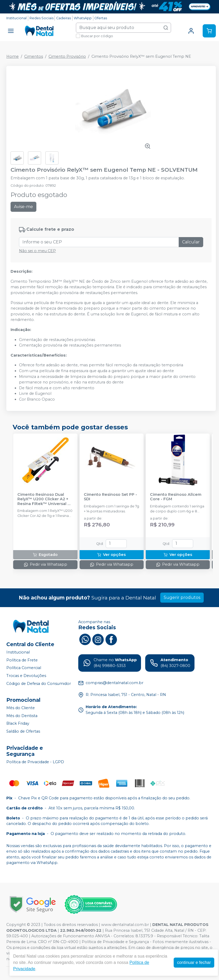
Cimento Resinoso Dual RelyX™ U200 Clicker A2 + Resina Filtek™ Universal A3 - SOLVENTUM (45, 499)
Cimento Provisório (67, 56)
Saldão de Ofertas (23, 731)
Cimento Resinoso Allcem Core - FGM (176, 497)
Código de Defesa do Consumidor (39, 684)
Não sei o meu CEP (37, 251)
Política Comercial (24, 668)
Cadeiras (64, 18)
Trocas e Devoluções (26, 676)
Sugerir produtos (182, 597)
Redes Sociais (42, 18)
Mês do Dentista (22, 716)
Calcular (191, 242)
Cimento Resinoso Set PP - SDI (110, 497)
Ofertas (101, 18)
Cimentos (34, 56)
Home (13, 56)
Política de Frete (22, 660)
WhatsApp (83, 18)
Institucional (16, 18)
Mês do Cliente (21, 708)
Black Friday (18, 724)
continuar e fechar (194, 962)
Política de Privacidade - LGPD (35, 762)
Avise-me (23, 207)
